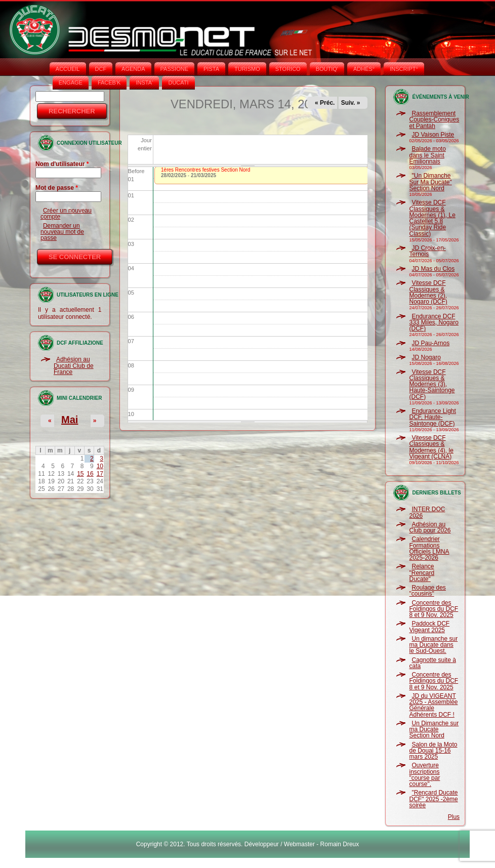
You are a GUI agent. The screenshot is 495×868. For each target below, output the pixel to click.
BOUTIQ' (327, 69)
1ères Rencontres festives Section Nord (205, 170)
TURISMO (247, 69)
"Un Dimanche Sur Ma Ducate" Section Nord (430, 182)
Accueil (68, 69)
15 (80, 474)
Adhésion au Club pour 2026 (430, 527)
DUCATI (178, 82)
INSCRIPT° (404, 69)
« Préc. (325, 103)
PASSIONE (174, 69)
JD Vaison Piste (433, 135)
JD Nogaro (426, 357)
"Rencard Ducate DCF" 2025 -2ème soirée (433, 799)
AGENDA (133, 69)
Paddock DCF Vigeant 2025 (429, 627)
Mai (70, 420)
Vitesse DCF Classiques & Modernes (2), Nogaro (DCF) (428, 292)
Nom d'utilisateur (62, 164)
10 (100, 466)
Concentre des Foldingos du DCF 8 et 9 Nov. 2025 (434, 609)
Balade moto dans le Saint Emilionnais (427, 155)
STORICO (288, 69)
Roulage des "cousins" (427, 591)
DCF (101, 69)
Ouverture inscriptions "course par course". (424, 775)
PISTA (211, 69)
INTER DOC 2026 (427, 512)
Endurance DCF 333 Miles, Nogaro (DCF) (434, 323)
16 (90, 474)
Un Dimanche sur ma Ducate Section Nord (434, 730)
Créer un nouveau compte (66, 214)
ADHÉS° (364, 69)
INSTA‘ (144, 82)
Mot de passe (57, 188)
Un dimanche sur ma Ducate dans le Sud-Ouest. (433, 645)
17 (100, 474)
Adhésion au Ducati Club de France (74, 366)
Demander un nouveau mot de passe (62, 232)
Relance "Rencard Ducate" (422, 573)
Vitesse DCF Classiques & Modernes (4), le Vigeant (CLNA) (431, 447)
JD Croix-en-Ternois (427, 251)
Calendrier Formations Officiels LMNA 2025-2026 (429, 548)
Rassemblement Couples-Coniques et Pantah (434, 120)
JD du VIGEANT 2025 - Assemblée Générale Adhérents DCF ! (433, 705)
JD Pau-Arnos (430, 343)
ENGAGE (71, 82)
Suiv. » (351, 103)
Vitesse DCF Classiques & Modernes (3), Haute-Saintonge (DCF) (432, 384)
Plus (454, 817)
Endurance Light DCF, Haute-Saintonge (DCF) (432, 417)
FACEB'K (109, 82)
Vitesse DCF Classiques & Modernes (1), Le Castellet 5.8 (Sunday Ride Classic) (432, 218)
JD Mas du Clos (433, 269)
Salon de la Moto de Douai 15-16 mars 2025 (433, 751)
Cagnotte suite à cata (432, 663)
